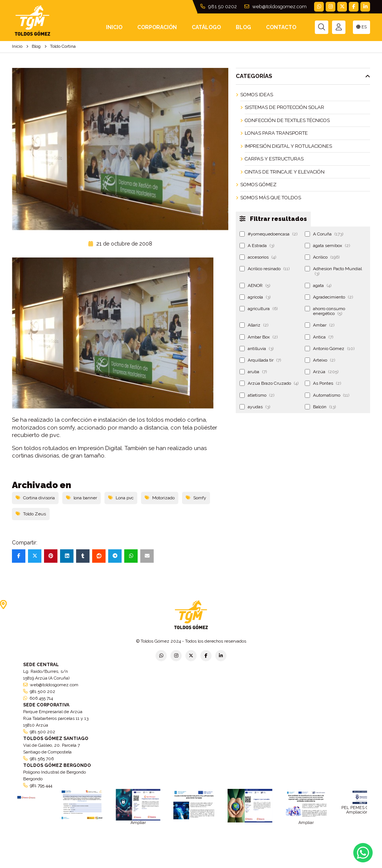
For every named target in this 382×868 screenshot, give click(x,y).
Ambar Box (259, 337)
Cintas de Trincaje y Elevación (285, 172)
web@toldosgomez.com (275, 7)
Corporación (157, 27)
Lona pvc (121, 498)
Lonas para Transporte (276, 133)
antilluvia (256, 349)
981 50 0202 (219, 7)
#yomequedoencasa (268, 234)
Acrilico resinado (264, 269)
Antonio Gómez (330, 349)
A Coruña (324, 234)
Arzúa (322, 372)
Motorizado (160, 498)
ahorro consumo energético (325, 311)
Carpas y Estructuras (274, 159)
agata (318, 285)
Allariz (254, 325)
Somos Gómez (258, 185)
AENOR (255, 285)
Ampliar (138, 823)
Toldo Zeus (31, 514)
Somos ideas (257, 95)
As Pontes (323, 383)
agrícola (255, 297)
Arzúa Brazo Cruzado (269, 383)
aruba (253, 372)
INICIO (114, 27)
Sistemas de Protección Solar (284, 107)
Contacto (281, 27)
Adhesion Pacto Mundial (333, 271)
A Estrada (257, 246)
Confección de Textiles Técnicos (287, 120)
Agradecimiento (329, 297)
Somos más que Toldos (271, 198)
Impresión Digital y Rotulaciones (288, 146)
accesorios (258, 257)
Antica (319, 337)
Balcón (320, 407)
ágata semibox (327, 246)
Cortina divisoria (35, 498)
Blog (243, 27)
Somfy (196, 498)
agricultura (259, 309)
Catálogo (206, 27)
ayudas (255, 407)
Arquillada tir (260, 360)
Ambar (320, 325)
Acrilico (322, 257)
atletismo (257, 395)
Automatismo (327, 395)
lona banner (82, 498)
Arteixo (320, 360)
